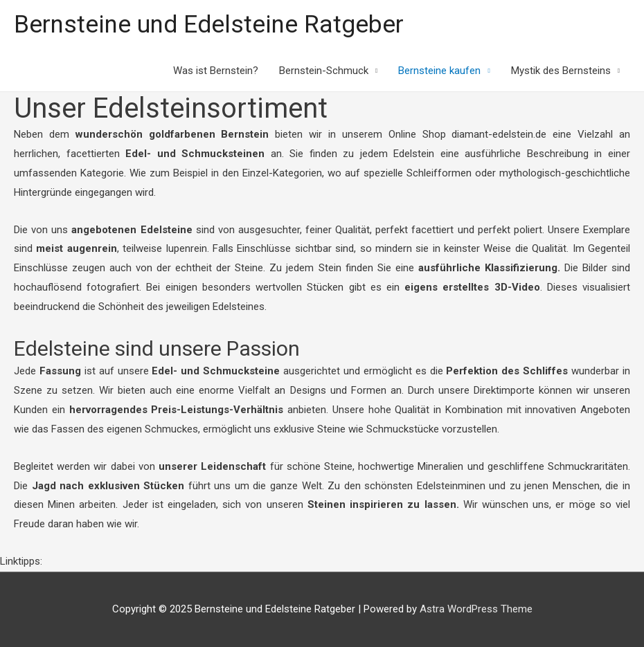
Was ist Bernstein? (216, 71)
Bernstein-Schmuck (324, 71)
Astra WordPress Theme (476, 609)
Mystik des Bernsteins (561, 71)
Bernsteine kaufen (439, 71)
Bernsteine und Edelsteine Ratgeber (209, 25)
